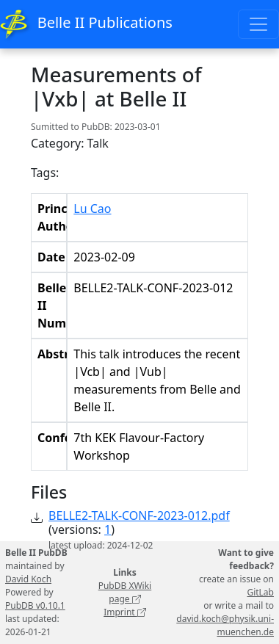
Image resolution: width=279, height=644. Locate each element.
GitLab (260, 592)
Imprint (125, 612)
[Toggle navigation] (258, 24)
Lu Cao (92, 209)
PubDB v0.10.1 (35, 605)
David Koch (28, 579)
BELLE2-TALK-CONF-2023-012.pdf (139, 515)
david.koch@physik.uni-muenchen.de (225, 625)
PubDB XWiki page (125, 592)
